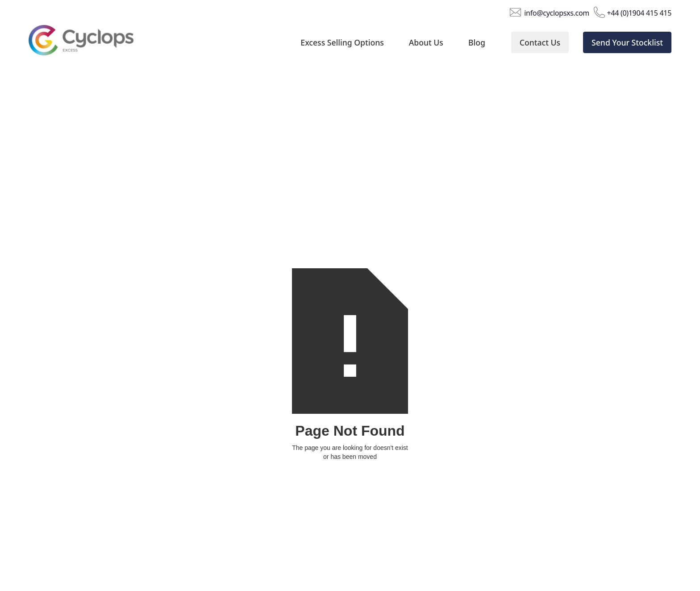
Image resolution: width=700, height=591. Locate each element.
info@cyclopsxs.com (557, 13)
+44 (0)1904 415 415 (639, 13)
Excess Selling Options (342, 42)
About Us (426, 42)
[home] (90, 43)
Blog (477, 42)
